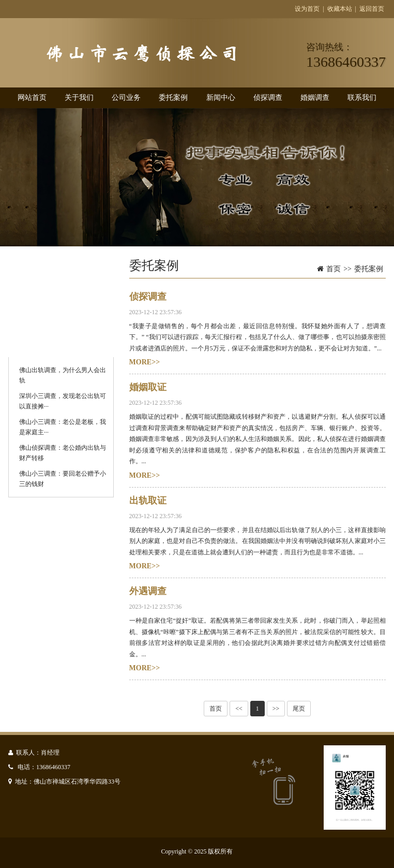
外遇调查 (148, 591)
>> (276, 709)
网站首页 (32, 98)
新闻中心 (221, 98)
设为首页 (307, 9)
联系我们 (362, 98)
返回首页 (372, 9)
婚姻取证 (148, 387)
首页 (334, 269)
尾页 (299, 709)
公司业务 (126, 98)
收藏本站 (340, 9)
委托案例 (173, 98)
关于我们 (79, 98)
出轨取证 (148, 501)
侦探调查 (268, 98)
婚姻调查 (315, 98)
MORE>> (145, 362)
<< (239, 709)
